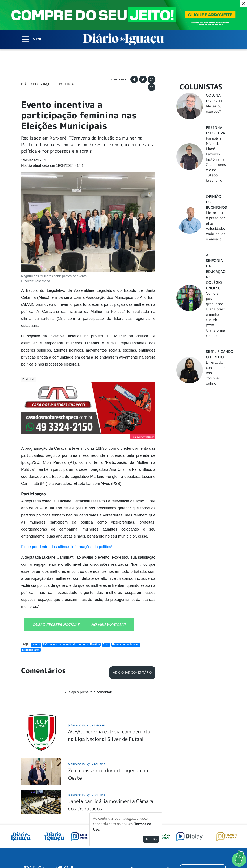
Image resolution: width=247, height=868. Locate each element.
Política (66, 84)
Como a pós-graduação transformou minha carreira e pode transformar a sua (216, 314)
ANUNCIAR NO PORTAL (203, 816)
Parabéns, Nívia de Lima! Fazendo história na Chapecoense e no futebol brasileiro (216, 159)
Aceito (151, 839)
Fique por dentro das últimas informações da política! (67, 547)
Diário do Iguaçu (36, 84)
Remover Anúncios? (143, 437)
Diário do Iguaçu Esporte (86, 669)
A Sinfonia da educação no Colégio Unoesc (216, 272)
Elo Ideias (220, 854)
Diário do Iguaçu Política (87, 708)
